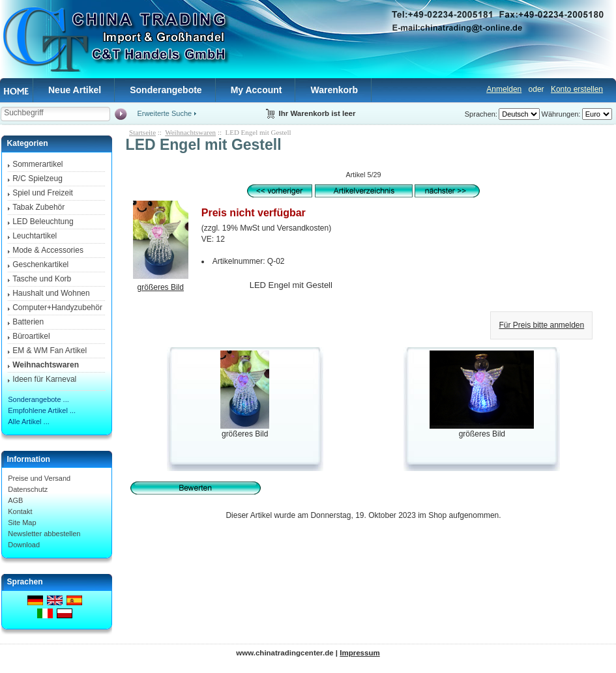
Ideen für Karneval (44, 379)
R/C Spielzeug (37, 179)
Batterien (28, 322)
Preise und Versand (39, 478)
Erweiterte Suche (164, 113)
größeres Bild (245, 430)
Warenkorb (334, 90)
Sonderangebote (166, 90)
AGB (15, 500)
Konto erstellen (577, 89)
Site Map (22, 523)
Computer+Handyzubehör (57, 308)
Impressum (359, 653)
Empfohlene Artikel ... (42, 410)
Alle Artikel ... (29, 422)
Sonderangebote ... (38, 399)
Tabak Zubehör (38, 207)
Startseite (142, 132)
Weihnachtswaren (190, 132)
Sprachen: (481, 114)
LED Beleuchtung (43, 222)
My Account (257, 90)
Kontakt (20, 511)
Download (24, 545)
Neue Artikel (75, 90)
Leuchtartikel (35, 236)
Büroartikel (31, 336)
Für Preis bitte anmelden (541, 325)
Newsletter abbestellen (44, 534)
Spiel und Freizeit (43, 193)
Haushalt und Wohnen (51, 293)
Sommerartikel (37, 164)
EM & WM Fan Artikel (50, 351)
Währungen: (561, 114)
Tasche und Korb (42, 279)
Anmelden (504, 89)
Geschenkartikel (40, 265)
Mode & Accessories (48, 250)
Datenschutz (28, 489)
